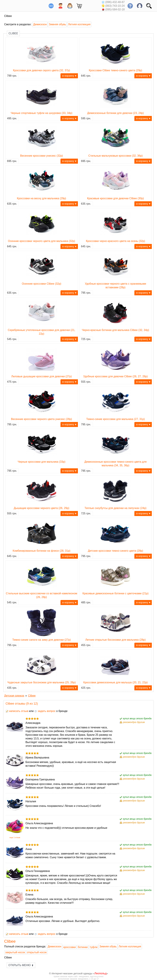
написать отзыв (17, 711)
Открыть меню (21, 965)
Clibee (13, 33)
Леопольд (100, 973)
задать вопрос (45, 711)
